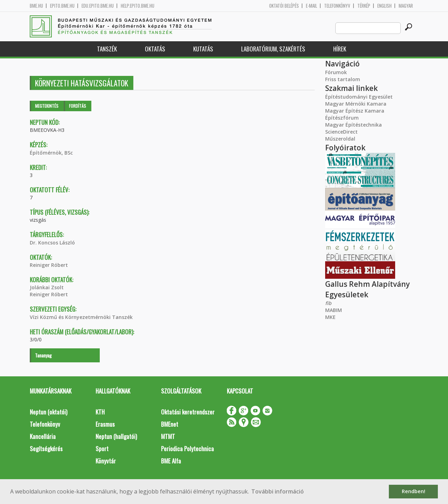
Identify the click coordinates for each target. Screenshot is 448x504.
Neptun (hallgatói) (116, 436)
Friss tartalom (343, 79)
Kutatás (203, 49)
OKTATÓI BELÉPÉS (284, 6)
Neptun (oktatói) (48, 412)
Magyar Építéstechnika (353, 125)
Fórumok (336, 72)
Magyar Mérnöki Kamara (356, 104)
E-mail (311, 6)
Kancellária (43, 436)
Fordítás (78, 106)
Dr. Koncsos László (52, 243)
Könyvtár (106, 461)
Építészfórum (342, 118)
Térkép (364, 6)
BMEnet (170, 424)
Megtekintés (47, 106)
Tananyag (43, 355)
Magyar (406, 6)
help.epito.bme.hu (138, 6)
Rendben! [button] (414, 491)
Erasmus (105, 424)
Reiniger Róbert (49, 265)
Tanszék (107, 49)
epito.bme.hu (62, 6)
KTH (100, 412)
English (384, 6)
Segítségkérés (46, 449)
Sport (102, 449)
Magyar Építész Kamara (355, 111)
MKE (330, 317)
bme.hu (36, 6)
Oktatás (155, 49)
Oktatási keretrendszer (188, 412)
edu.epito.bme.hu (98, 6)
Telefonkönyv (337, 6)
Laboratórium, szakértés (273, 49)
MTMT (168, 436)
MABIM (334, 310)
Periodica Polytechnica (187, 449)
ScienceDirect (341, 132)
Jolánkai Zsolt (47, 287)
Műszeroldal (340, 139)
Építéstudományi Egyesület (359, 97)
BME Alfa (171, 461)
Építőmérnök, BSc (51, 153)
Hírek (340, 49)
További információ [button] (278, 491)
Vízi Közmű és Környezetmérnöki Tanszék (81, 317)
